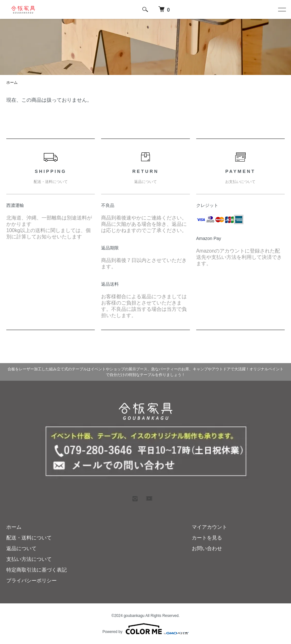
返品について (21, 548)
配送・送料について (29, 538)
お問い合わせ (207, 548)
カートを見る (207, 538)
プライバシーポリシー (31, 581)
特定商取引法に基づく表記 (37, 570)
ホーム (12, 83)
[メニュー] (282, 9)
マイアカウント (209, 527)
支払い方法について (29, 559)
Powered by (145, 629)
